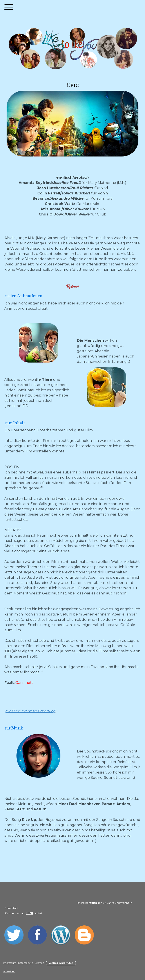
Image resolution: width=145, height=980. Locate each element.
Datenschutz (25, 963)
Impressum (10, 963)
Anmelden (9, 972)
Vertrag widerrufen (61, 963)
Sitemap (39, 963)
